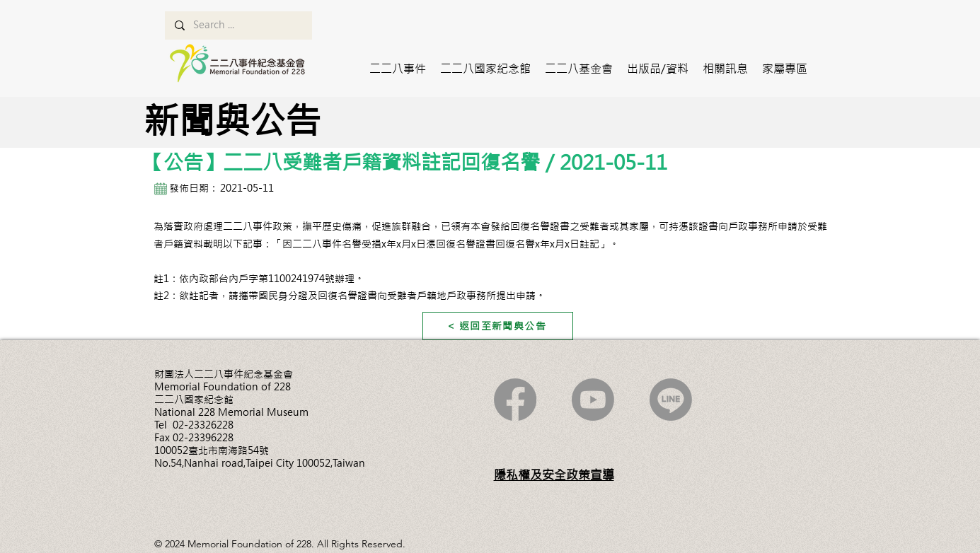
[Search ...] (238, 25)
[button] (398, 69)
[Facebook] (515, 400)
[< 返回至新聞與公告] (498, 326)
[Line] (671, 400)
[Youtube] (593, 400)
